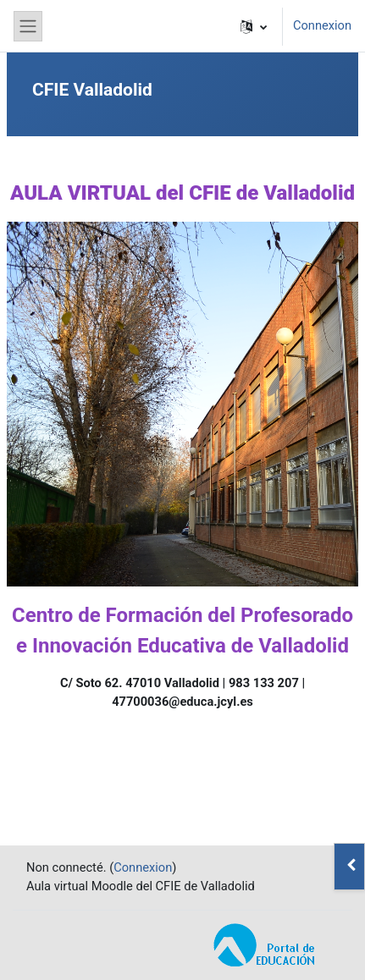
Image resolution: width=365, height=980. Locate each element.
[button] (254, 26)
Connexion (322, 25)
